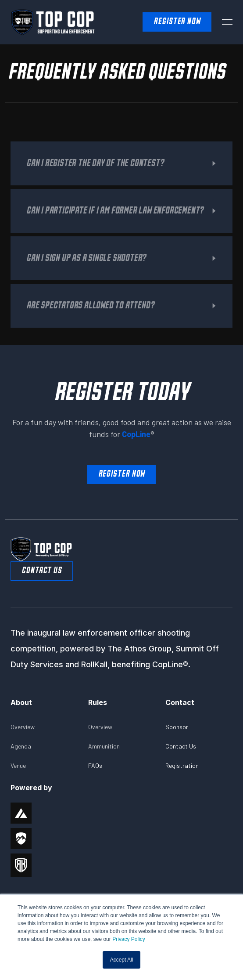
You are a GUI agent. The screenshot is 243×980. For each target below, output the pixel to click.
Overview (23, 727)
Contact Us (42, 571)
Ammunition (104, 746)
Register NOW (177, 22)
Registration (182, 765)
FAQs (95, 765)
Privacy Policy (129, 939)
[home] (36, 22)
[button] (227, 22)
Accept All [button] (122, 960)
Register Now (122, 474)
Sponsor (177, 727)
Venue (18, 765)
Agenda (21, 746)
